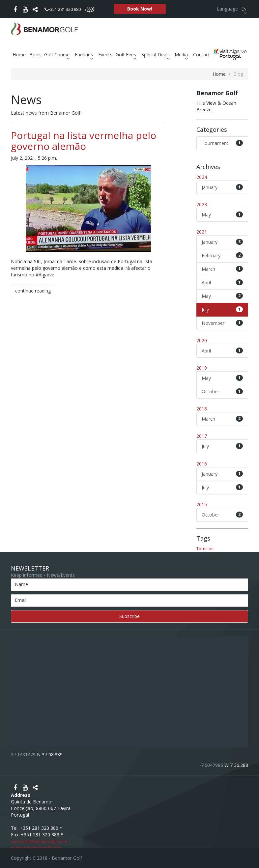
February (222, 255)
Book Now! (140, 9)
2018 (202, 409)
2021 (202, 232)
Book (35, 55)
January (222, 187)
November (222, 323)
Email (21, 600)
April (222, 282)
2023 (202, 204)
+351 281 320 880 (63, 9)
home (219, 74)
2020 (202, 340)
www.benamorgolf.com (36, 848)
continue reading (33, 291)
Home (19, 55)
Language (232, 9)
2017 (202, 436)
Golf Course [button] (58, 55)
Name (21, 584)
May (222, 215)
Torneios (205, 549)
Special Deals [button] (156, 55)
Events (105, 55)
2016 (202, 464)
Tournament (222, 143)
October (222, 392)
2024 (202, 177)
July (222, 309)
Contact (201, 55)
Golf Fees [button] (127, 55)
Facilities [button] (85, 55)
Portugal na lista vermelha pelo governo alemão (84, 141)
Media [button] (182, 55)
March (222, 269)
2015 (202, 504)
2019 (202, 368)
